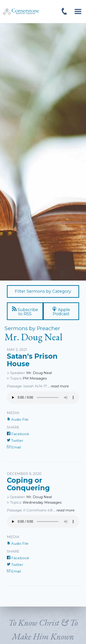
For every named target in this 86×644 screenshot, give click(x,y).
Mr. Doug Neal (39, 373)
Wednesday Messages (42, 502)
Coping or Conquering (28, 484)
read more (60, 386)
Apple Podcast (61, 311)
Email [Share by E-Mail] (14, 447)
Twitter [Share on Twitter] (15, 441)
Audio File (18, 419)
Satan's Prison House (32, 360)
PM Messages (35, 378)
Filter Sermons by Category (43, 291)
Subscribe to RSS (25, 311)
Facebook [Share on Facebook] (18, 434)
